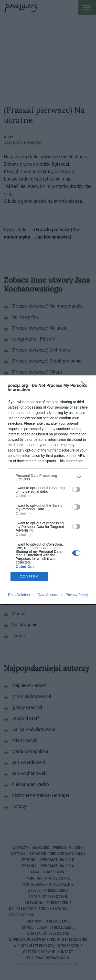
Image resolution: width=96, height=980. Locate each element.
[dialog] (48, 490)
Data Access (48, 595)
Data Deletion (19, 595)
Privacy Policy (77, 595)
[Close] (86, 386)
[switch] (76, 489)
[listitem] (48, 477)
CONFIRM (29, 576)
